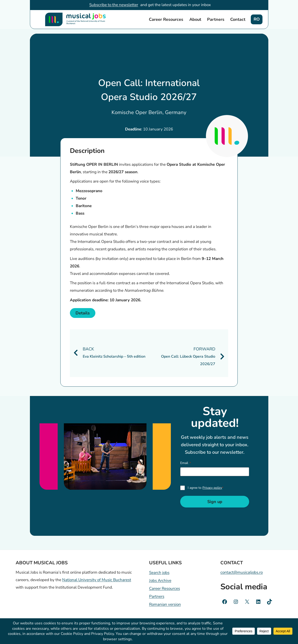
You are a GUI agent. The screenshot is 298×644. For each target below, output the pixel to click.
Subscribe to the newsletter (114, 5)
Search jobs (159, 573)
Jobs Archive (160, 581)
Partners (216, 19)
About (195, 19)
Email (185, 463)
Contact (238, 19)
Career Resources (166, 19)
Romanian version (165, 604)
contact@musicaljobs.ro (242, 572)
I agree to (205, 488)
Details (83, 313)
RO (257, 19)
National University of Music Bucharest (97, 580)
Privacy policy (212, 488)
